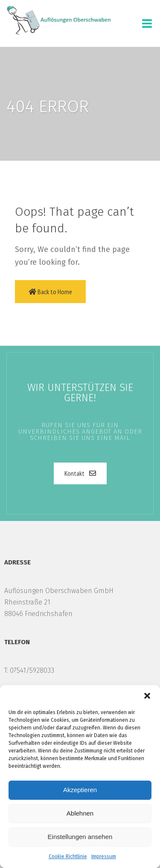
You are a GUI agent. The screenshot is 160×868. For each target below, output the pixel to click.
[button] (147, 696)
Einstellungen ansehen (80, 837)
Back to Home (50, 292)
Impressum (104, 856)
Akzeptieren (80, 790)
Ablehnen (80, 813)
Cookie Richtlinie (68, 856)
